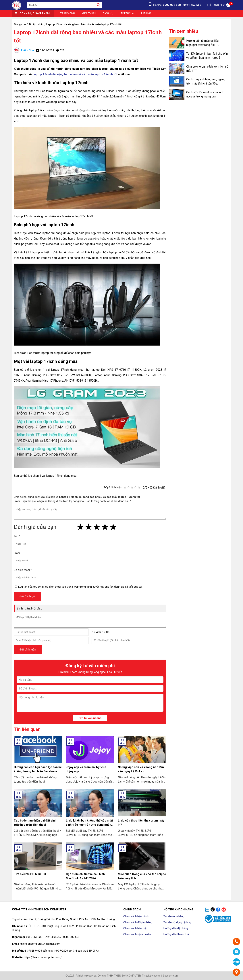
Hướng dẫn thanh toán (177, 934)
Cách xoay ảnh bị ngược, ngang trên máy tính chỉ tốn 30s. (206, 81)
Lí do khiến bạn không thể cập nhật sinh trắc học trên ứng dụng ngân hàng (89, 825)
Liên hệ (146, 13)
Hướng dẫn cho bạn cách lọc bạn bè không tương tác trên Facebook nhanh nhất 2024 (38, 771)
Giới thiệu (89, 13)
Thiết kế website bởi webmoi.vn (160, 976)
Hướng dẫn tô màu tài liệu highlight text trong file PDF (204, 43)
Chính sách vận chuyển (137, 934)
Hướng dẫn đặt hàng (176, 928)
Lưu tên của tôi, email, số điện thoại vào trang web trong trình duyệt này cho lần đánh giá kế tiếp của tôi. (80, 587)
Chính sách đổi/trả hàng (138, 922)
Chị (108, 632)
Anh (99, 632)
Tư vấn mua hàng (174, 916)
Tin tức (127, 13)
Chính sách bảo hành (136, 916)
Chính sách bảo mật (135, 928)
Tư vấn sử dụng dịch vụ (177, 922)
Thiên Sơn (24, 50)
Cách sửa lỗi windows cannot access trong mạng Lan (205, 94)
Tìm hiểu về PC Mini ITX (30, 874)
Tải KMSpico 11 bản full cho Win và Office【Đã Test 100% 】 (207, 56)
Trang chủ (67, 13)
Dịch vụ (108, 13)
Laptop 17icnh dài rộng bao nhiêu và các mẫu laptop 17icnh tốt (88, 36)
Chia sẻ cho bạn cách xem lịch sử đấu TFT (207, 69)
